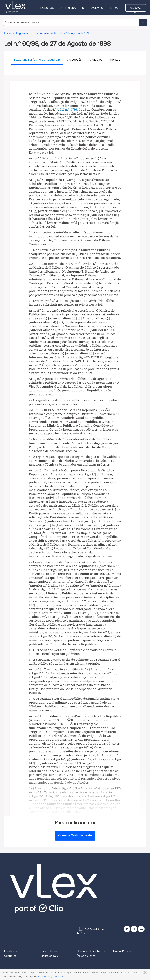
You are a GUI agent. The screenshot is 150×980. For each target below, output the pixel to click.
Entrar (114, 8)
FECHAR (144, 973)
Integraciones (92, 8)
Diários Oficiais (49, 956)
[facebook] (134, 929)
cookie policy (45, 976)
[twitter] (127, 929)
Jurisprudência (49, 951)
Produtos (46, 8)
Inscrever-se (136, 9)
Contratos (10, 956)
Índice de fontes (87, 956)
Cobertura (68, 8)
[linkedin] (141, 929)
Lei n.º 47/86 (68, 109)
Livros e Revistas (123, 951)
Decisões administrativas (92, 951)
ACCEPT (60, 976)
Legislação (11, 951)
